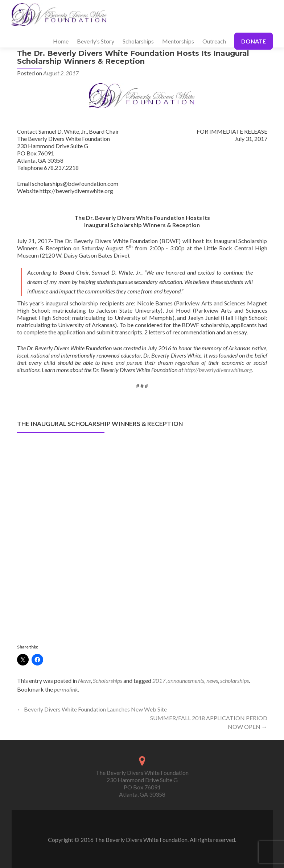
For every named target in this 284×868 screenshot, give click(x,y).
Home (61, 41)
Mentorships (178, 41)
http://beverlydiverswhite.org (218, 370)
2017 (159, 681)
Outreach (214, 41)
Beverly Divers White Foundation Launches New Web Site (92, 709)
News (84, 681)
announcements (186, 681)
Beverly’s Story (96, 41)
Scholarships (138, 41)
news (212, 681)
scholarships (234, 681)
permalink (66, 689)
